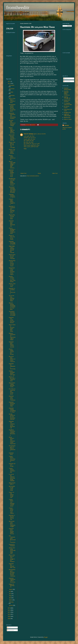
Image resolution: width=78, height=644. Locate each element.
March (11, 600)
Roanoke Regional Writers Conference (67, 93)
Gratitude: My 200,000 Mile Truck (12, 566)
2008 (9, 618)
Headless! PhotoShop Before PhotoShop (12, 432)
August (11, 589)
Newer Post (23, 173)
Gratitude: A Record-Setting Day (12, 517)
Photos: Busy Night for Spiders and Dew (12, 130)
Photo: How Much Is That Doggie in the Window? (12, 558)
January (11, 605)
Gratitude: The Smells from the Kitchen (12, 320)
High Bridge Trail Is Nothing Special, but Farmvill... (12, 249)
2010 (9, 614)
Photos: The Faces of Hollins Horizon (12, 151)
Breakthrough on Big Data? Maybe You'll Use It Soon (12, 182)
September (12, 95)
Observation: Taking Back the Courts (12, 385)
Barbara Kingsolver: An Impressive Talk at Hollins (12, 336)
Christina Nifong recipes (68, 89)
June (10, 594)
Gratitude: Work (11, 454)
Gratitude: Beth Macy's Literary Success (11, 344)
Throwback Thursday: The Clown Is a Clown (12, 313)
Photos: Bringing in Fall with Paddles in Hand (12, 231)
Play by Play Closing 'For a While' (12, 217)
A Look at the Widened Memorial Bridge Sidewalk (12, 477)
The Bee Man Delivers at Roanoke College (12, 123)
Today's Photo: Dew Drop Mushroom (12, 459)
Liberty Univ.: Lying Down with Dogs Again (12, 550)
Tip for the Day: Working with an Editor (12, 298)
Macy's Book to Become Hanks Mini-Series (12, 328)
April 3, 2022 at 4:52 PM (40, 134)
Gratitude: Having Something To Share (12, 410)
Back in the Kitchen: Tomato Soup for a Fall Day (12, 137)
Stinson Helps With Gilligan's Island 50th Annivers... (12, 165)
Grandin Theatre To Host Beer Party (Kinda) (12, 279)
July (10, 591)
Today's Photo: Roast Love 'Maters (11, 511)
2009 (9, 616)
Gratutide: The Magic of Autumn (12, 243)
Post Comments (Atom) (33, 176)
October (11, 92)
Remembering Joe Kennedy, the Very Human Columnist (12, 573)
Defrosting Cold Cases (68, 110)
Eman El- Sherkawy (29, 134)
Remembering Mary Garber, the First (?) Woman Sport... (12, 108)
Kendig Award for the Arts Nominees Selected (12, 417)
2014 (9, 83)
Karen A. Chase (68, 119)
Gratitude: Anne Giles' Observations (12, 223)
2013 (9, 608)
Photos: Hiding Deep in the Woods (11, 352)
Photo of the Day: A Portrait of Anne (12, 101)
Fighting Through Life (67, 98)
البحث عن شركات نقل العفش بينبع (32, 143)
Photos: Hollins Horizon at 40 (12, 157)
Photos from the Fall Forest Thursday (12, 257)
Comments (67, 81)
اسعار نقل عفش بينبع (29, 142)
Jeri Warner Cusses (67, 107)
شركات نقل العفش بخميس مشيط (32, 145)
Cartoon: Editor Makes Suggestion (12, 202)
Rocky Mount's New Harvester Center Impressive (12, 440)
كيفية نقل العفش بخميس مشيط (31, 146)
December (12, 85)
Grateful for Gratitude (12, 545)
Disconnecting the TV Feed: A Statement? (12, 448)
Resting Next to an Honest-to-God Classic (12, 263)
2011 (9, 612)
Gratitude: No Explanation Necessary (12, 366)
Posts (66, 79)
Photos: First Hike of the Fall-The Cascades (12, 145)
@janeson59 (67, 117)
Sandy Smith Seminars (67, 101)
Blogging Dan (67, 113)
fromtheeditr (18, 7)
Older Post (55, 173)
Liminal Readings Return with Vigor (12, 373)
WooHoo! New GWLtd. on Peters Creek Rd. (12, 359)
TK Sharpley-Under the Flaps (68, 104)
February (11, 602)
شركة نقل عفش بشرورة (29, 139)
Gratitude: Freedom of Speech (12, 196)
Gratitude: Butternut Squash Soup (12, 404)
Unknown (66, 125)
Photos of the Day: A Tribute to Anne (12, 379)
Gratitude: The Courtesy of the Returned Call (12, 425)
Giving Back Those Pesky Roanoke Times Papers (12, 271)
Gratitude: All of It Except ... (12, 465)
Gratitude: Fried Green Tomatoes (12, 398)
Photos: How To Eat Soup (12, 285)
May (10, 596)
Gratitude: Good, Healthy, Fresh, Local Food (12, 173)
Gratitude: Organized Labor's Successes (12, 580)
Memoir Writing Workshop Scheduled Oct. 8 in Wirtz (12, 306)
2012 (9, 610)
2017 (9, 81)
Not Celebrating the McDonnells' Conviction (12, 539)
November (12, 89)
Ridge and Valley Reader (67, 115)
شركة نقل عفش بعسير (29, 136)
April (10, 598)
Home (39, 173)
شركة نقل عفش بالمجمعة (30, 137)
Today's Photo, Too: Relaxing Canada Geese (12, 503)
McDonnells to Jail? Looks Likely (12, 488)
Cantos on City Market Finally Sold (11, 495)
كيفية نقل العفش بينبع (29, 140)
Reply (25, 149)
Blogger (46, 637)
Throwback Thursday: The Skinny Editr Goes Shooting (12, 190)
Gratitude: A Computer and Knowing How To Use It (12, 210)
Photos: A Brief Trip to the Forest (12, 237)
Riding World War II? (12, 484)
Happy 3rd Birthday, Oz (12, 585)
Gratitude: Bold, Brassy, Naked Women (11, 531)
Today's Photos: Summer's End (12, 470)
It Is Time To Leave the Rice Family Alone (12, 391)
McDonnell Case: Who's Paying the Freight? (12, 524)
